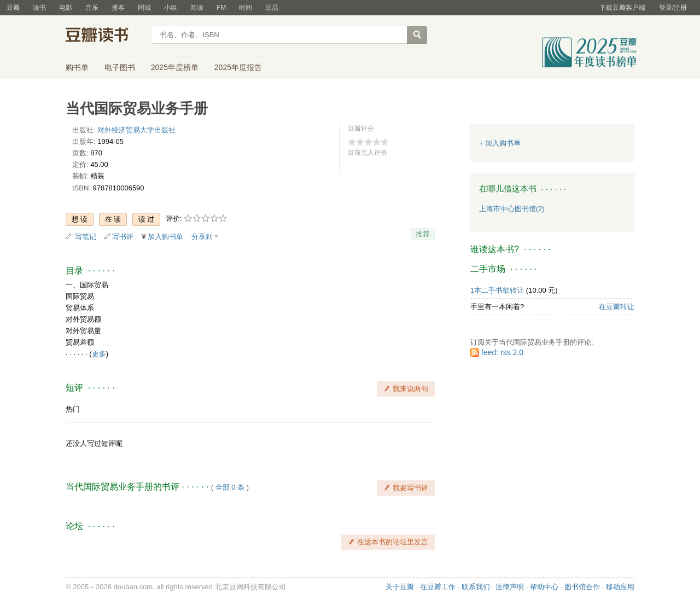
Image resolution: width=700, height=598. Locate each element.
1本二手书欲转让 (497, 290)
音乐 (92, 8)
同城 (144, 8)
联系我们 (476, 587)
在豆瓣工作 (438, 587)
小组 (171, 8)
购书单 (77, 67)
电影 (66, 8)
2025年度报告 (238, 67)
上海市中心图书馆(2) (512, 209)
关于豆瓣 (400, 587)
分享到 (202, 237)
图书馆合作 (582, 587)
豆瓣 (13, 8)
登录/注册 (673, 8)
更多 (99, 354)
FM (221, 8)
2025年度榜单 (175, 67)
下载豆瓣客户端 (622, 8)
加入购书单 (165, 237)
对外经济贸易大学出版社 (136, 130)
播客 (118, 8)
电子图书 (120, 67)
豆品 (272, 8)
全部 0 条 (230, 487)
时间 (246, 8)
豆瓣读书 (105, 36)
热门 (73, 409)
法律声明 (510, 587)
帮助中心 (544, 587)
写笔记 (86, 237)
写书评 (123, 237)
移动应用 (620, 587)
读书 (39, 8)
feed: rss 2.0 (502, 352)
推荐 (423, 234)
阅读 (197, 8)
